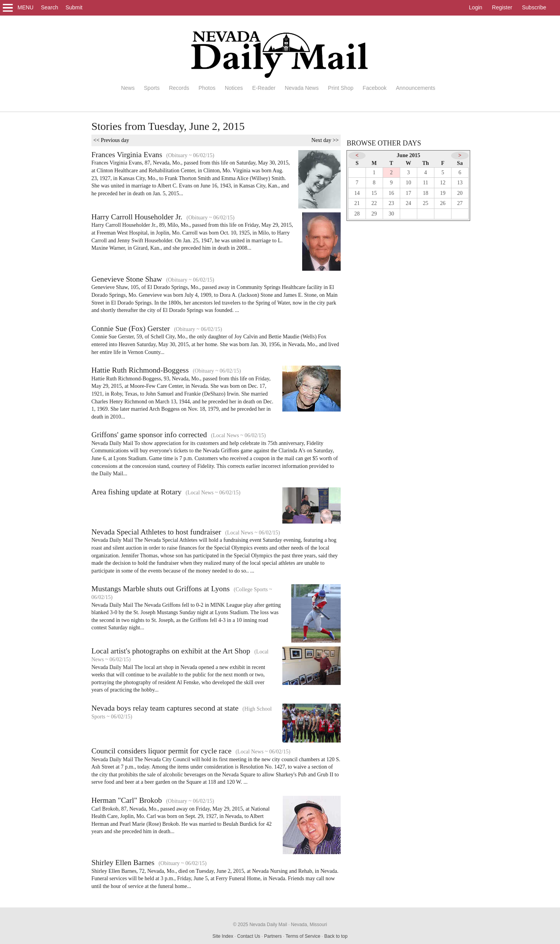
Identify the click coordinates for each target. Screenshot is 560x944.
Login (476, 7)
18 (425, 193)
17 (408, 193)
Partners (273, 936)
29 (374, 214)
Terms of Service (303, 936)
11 (426, 183)
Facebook (375, 88)
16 (391, 193)
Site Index (223, 936)
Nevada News (302, 88)
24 (408, 203)
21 (357, 203)
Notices (234, 88)
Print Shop (340, 88)
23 (391, 203)
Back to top (336, 936)
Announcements (416, 88)
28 (357, 214)
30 (391, 214)
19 (443, 193)
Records (179, 88)
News (128, 88)
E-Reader (264, 88)
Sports (152, 88)
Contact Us (249, 936)
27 (460, 203)
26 (443, 203)
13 (460, 183)
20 (460, 193)
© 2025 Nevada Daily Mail (260, 925)
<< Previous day (111, 140)
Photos (207, 88)
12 (443, 183)
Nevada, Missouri (309, 925)
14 (357, 193)
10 (408, 183)
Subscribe (534, 7)
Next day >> (325, 140)
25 (425, 203)
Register (502, 7)
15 (374, 193)
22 (374, 203)
